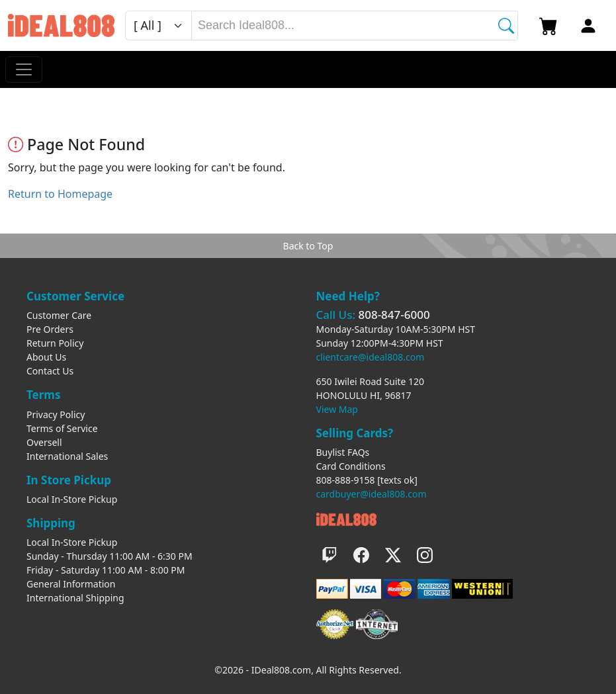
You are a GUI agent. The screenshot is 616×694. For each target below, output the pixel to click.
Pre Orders (50, 329)
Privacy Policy (56, 414)
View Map (337, 409)
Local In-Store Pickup (72, 499)
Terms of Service (62, 428)
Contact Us (50, 371)
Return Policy (55, 343)
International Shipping (75, 598)
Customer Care (59, 315)
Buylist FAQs (343, 452)
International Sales (67, 456)
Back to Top (308, 246)
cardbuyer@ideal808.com (372, 494)
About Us (46, 357)
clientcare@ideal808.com (371, 357)
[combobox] (355, 25)
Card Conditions (351, 466)
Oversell (44, 442)
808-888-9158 (346, 480)
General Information (71, 584)
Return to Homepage (60, 194)
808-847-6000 (394, 315)
